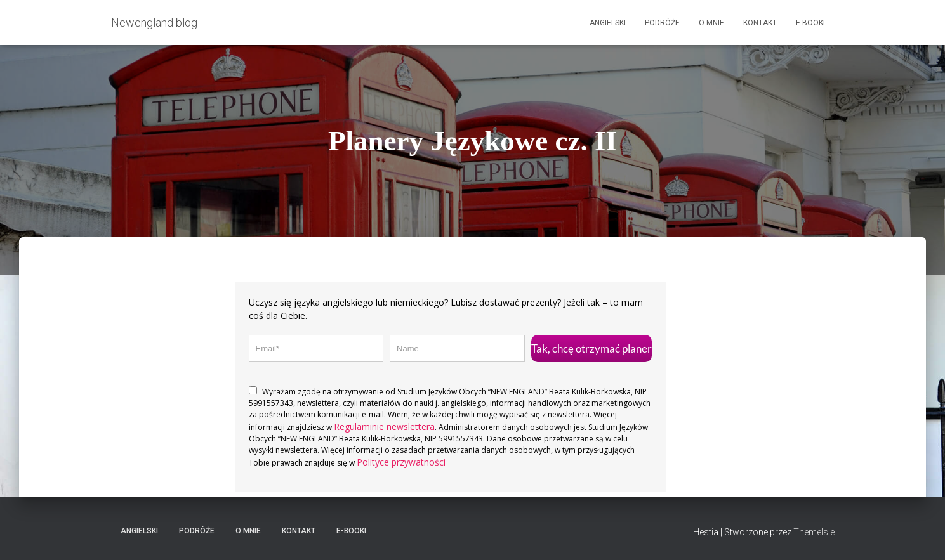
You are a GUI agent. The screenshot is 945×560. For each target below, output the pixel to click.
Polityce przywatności (401, 462)
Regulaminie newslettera (384, 427)
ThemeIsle (814, 532)
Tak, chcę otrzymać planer (591, 348)
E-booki (810, 23)
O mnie (711, 23)
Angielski (608, 23)
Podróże (662, 23)
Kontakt (760, 23)
